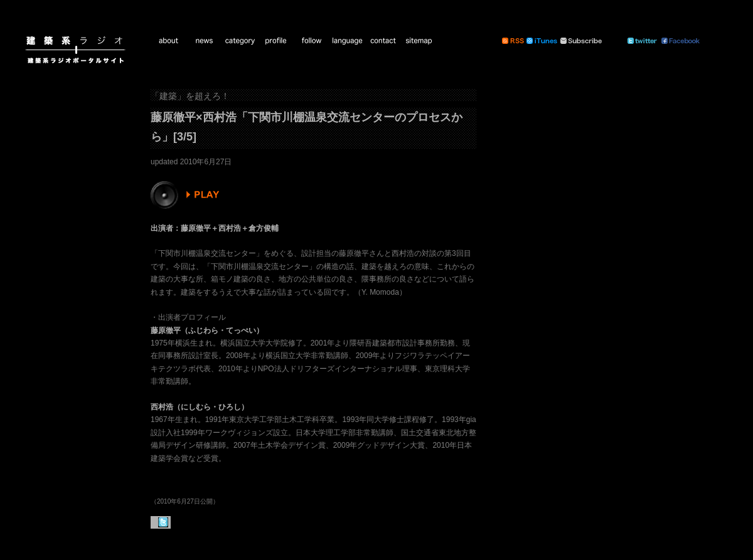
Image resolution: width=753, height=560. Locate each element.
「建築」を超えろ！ (190, 96)
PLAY (187, 195)
